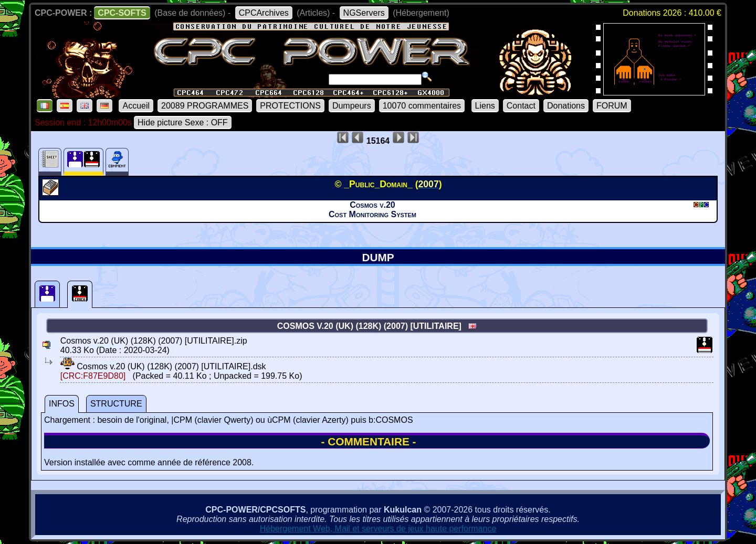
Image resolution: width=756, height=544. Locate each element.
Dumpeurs (352, 106)
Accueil (136, 106)
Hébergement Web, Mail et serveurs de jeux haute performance (378, 529)
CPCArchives (264, 13)
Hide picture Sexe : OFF (183, 122)
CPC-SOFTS (122, 13)
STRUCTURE (116, 404)
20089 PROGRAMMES (205, 106)
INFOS (62, 404)
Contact (521, 106)
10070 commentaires (422, 106)
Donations (566, 106)
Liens (485, 106)
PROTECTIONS (290, 106)
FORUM (612, 106)
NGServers (364, 13)
